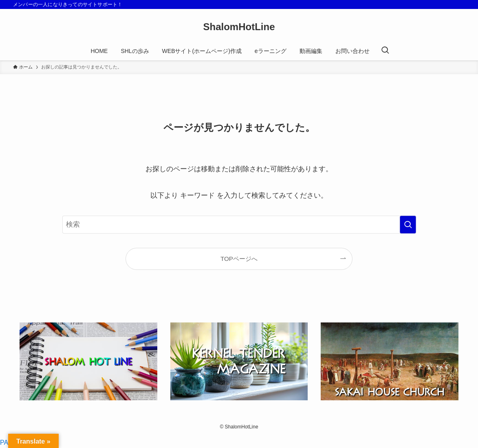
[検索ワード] (239, 225)
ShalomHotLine (239, 27)
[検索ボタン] (385, 51)
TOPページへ (239, 259)
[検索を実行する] (408, 225)
